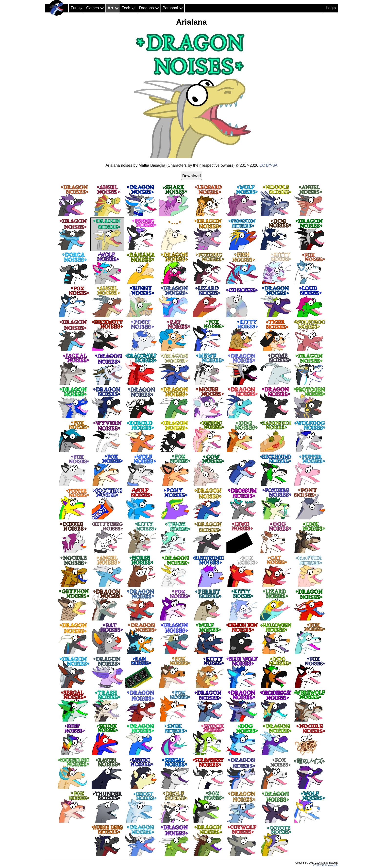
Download (191, 176)
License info (332, 865)
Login (331, 8)
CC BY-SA (268, 165)
